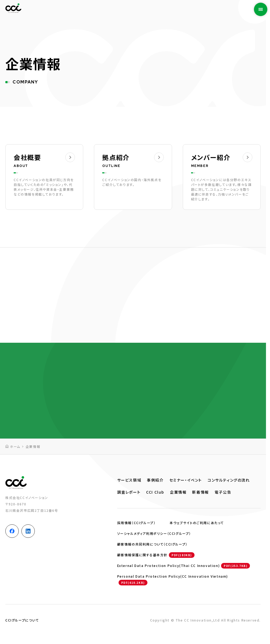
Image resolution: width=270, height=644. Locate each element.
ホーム (15, 446)
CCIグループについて (22, 620)
